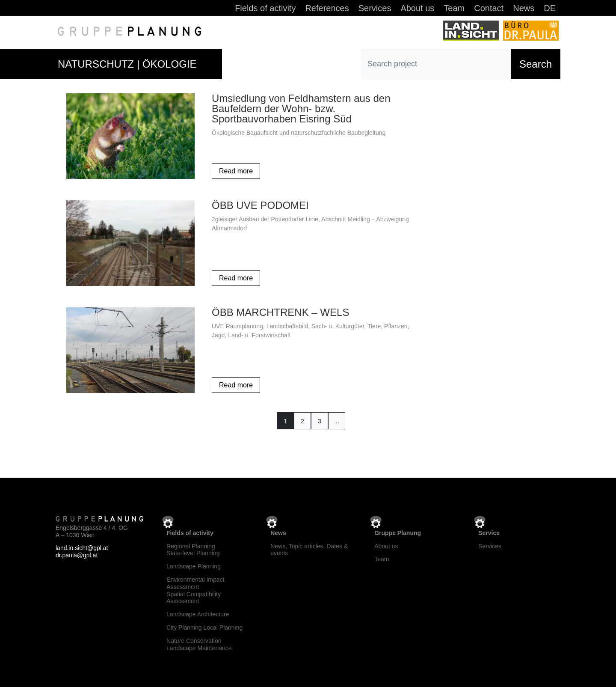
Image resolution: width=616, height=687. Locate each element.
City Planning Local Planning (204, 626)
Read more (236, 169)
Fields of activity (265, 9)
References (327, 9)
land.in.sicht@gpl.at (82, 547)
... (337, 419)
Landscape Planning (194, 565)
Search (536, 62)
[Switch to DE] (550, 10)
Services (375, 9)
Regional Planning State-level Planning (193, 548)
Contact (489, 9)
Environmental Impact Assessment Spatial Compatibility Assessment (195, 589)
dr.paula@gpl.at (77, 553)
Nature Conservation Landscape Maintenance (199, 643)
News (524, 9)
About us (417, 9)
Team (454, 9)
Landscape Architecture (198, 613)
